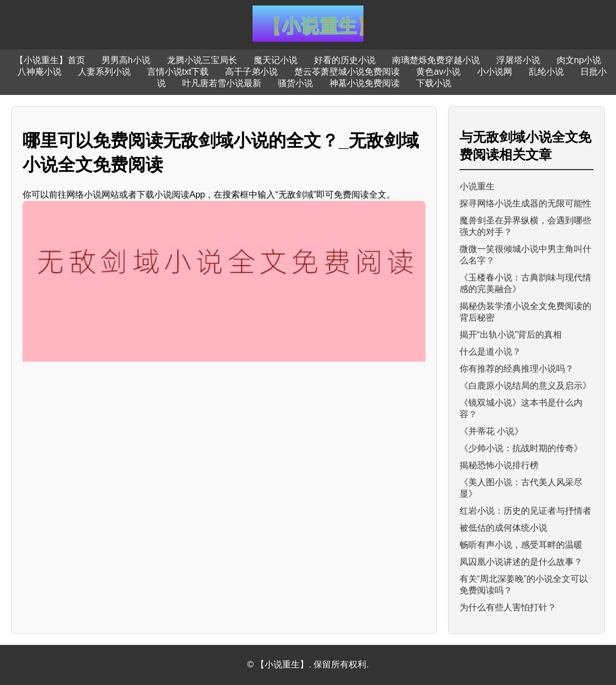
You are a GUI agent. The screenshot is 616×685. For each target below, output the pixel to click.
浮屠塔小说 (518, 60)
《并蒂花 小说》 (491, 431)
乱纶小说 (546, 72)
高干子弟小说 (251, 72)
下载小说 (434, 83)
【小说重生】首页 (50, 60)
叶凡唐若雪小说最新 (222, 83)
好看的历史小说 (345, 60)
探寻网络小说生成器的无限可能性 (525, 203)
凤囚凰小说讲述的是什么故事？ (521, 562)
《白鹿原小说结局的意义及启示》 (525, 386)
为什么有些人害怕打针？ (508, 607)
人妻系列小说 (104, 72)
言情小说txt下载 (178, 72)
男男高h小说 (126, 60)
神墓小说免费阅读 (365, 83)
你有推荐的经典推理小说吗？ (517, 369)
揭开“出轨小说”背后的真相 (511, 335)
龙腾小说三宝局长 (202, 60)
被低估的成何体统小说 (503, 528)
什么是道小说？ (490, 352)
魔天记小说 (276, 60)
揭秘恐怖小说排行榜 (499, 465)
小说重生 (477, 186)
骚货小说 (295, 83)
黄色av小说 (438, 72)
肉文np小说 (579, 60)
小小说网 (495, 72)
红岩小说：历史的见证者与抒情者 (525, 511)
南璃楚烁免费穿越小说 (436, 60)
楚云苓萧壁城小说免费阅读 (347, 72)
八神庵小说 (40, 72)
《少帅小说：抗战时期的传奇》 (521, 448)
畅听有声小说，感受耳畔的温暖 (521, 545)
